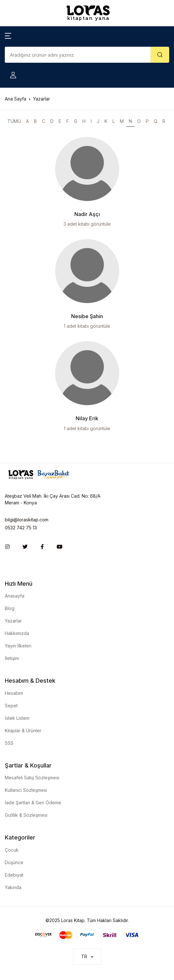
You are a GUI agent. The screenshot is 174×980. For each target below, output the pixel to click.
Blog (10, 608)
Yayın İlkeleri (18, 646)
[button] (8, 35)
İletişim (12, 658)
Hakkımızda (17, 633)
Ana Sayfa (16, 99)
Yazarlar (13, 621)
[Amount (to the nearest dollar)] (78, 55)
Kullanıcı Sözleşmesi (26, 790)
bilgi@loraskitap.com (27, 520)
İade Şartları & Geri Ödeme (33, 803)
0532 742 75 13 (21, 528)
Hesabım (14, 693)
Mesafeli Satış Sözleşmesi (32, 778)
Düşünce (14, 862)
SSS (9, 743)
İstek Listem (17, 718)
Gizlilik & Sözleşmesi (26, 815)
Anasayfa (15, 596)
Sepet (11, 706)
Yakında (13, 887)
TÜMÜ (14, 121)
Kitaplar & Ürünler (23, 731)
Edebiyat (14, 875)
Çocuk (12, 850)
